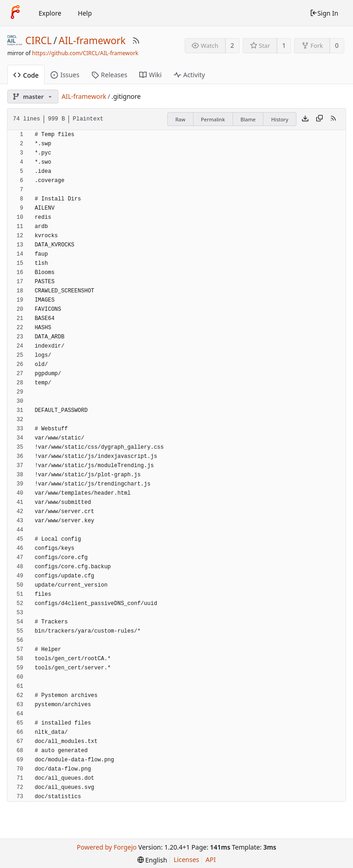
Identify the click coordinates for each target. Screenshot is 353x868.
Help (85, 13)
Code (26, 75)
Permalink (213, 119)
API (211, 859)
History (280, 119)
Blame (248, 119)
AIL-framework (92, 40)
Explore (50, 13)
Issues (65, 75)
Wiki (151, 75)
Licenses (187, 859)
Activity (189, 75)
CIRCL (39, 40)
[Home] (15, 13)
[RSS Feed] (136, 40)
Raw (180, 119)
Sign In (324, 13)
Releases (109, 75)
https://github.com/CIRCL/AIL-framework (85, 53)
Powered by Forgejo (107, 847)
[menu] (152, 860)
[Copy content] (319, 119)
